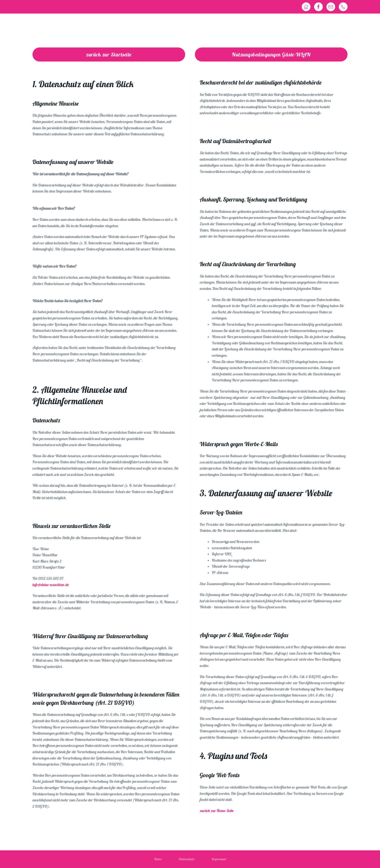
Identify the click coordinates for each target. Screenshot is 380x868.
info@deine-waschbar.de (51, 585)
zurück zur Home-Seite (217, 811)
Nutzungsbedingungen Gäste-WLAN (271, 54)
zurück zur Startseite (109, 54)
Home (158, 859)
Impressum (219, 859)
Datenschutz (187, 859)
